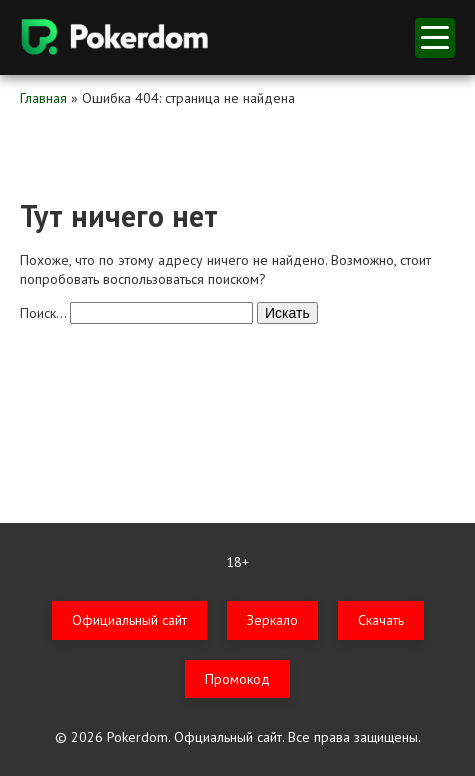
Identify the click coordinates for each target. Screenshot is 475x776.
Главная (43, 98)
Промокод (237, 679)
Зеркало (272, 620)
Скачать (381, 620)
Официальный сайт (129, 620)
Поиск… (43, 313)
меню (435, 37)
